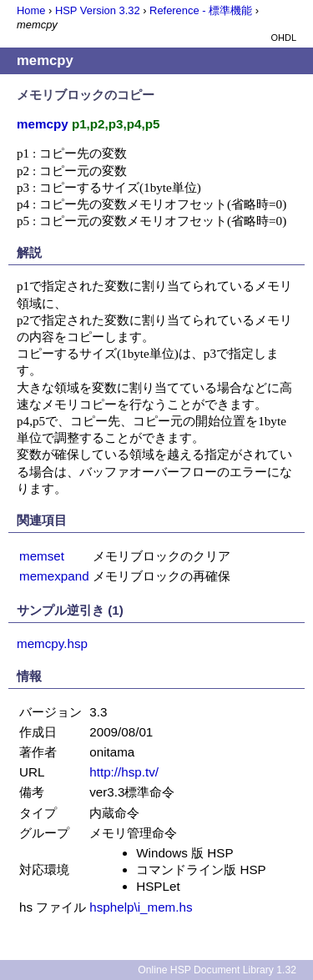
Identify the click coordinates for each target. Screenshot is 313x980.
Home (31, 10)
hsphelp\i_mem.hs (141, 907)
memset (42, 556)
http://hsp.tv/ (124, 772)
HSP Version (98, 10)
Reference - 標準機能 (201, 10)
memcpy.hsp (52, 643)
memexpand (54, 576)
